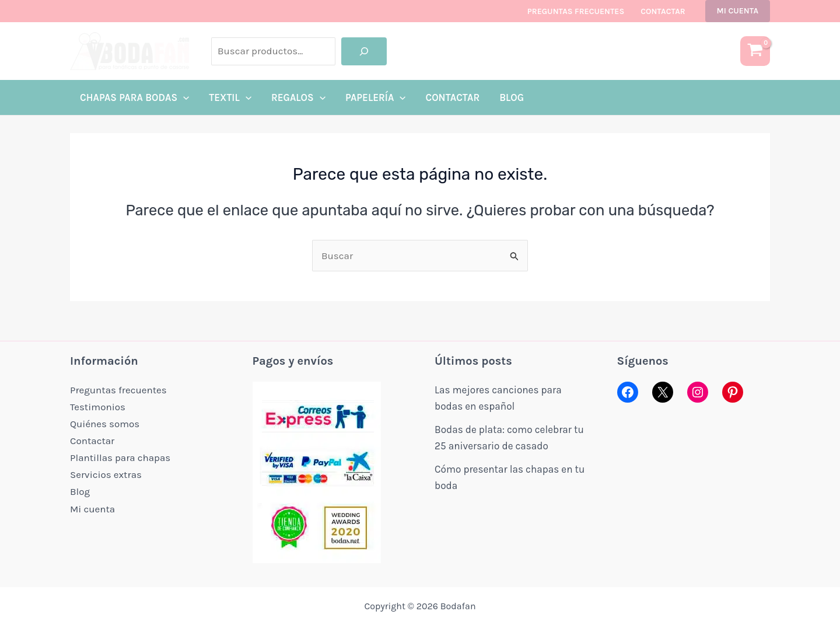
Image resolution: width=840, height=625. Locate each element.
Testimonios (98, 406)
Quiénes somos (105, 423)
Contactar (663, 11)
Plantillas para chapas (120, 455)
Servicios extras (106, 472)
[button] (738, 11)
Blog (80, 488)
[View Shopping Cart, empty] (755, 51)
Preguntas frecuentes (576, 11)
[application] (183, 97)
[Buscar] (364, 51)
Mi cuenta (92, 505)
